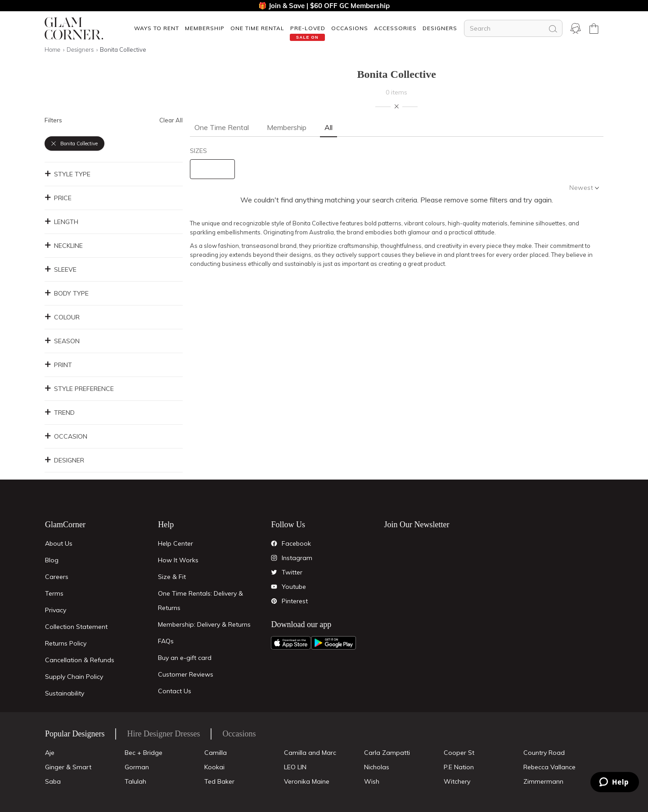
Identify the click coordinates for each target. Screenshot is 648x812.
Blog (52, 560)
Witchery (457, 781)
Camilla (216, 753)
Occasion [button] (66, 436)
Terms (54, 593)
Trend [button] (60, 413)
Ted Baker (219, 781)
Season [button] (62, 341)
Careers (57, 577)
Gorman (137, 767)
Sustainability (65, 693)
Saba (53, 781)
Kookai (214, 767)
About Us (59, 543)
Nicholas (377, 767)
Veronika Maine (307, 781)
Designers (440, 28)
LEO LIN (295, 767)
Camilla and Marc (310, 753)
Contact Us (175, 691)
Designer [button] (64, 460)
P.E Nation (459, 767)
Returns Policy (66, 643)
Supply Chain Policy (74, 677)
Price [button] (58, 198)
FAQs (166, 641)
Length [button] (61, 222)
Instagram (297, 558)
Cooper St (459, 753)
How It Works (178, 560)
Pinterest (295, 601)
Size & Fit (172, 577)
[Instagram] (274, 558)
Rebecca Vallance (549, 767)
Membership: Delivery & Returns (204, 624)
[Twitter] (274, 572)
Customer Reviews (186, 674)
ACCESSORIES (395, 28)
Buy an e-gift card (185, 658)
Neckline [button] (64, 246)
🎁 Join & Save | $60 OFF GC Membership (324, 6)
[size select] (212, 169)
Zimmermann (543, 781)
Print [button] (58, 365)
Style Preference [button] (79, 389)
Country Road (544, 753)
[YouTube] (274, 587)
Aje (50, 753)
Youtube (294, 587)
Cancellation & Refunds (80, 660)
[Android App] (333, 643)
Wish (372, 781)
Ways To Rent (157, 28)
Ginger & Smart (68, 767)
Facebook (296, 543)
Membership (205, 28)
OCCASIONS (350, 28)
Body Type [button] (67, 293)
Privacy (56, 610)
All (328, 127)
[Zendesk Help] (615, 782)
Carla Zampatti (387, 753)
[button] (156, 28)
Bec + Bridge (144, 753)
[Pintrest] (274, 601)
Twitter (292, 572)
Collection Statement (76, 627)
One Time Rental (257, 28)
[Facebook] (274, 543)
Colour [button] (62, 317)
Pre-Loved (308, 28)
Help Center (175, 543)
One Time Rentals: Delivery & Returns (200, 601)
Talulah (135, 781)
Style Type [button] (67, 174)
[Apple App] (291, 643)
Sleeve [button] (61, 269)
